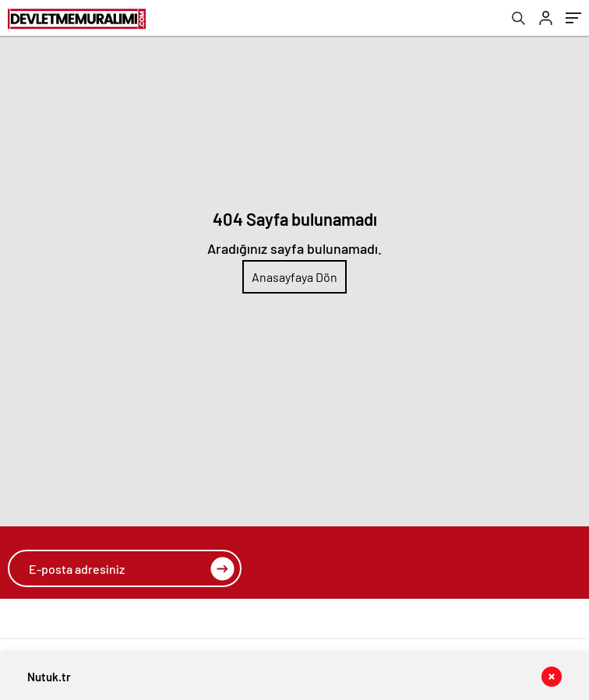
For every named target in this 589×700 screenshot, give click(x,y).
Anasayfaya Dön (294, 277)
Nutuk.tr (49, 677)
